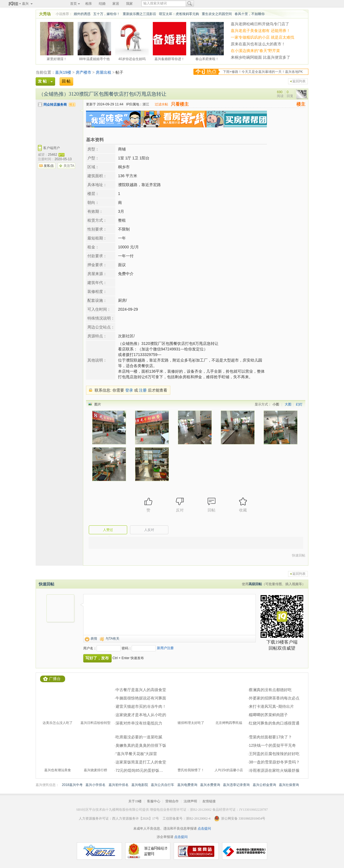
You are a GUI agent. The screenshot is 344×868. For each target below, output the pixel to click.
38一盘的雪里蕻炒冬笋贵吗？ (274, 762)
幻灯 (299, 404)
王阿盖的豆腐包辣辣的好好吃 (274, 754)
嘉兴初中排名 (119, 785)
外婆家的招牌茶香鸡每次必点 (274, 698)
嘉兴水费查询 (210, 785)
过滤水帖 (161, 104)
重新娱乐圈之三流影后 (139, 14)
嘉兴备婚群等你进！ (169, 58)
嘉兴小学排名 (95, 785)
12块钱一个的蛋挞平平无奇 (272, 745)
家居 (116, 4)
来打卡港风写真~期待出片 (271, 706)
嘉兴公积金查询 (264, 785)
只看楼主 (180, 104)
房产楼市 (83, 72)
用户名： (90, 648)
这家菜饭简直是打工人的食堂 (141, 762)
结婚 (102, 4)
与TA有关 (112, 639)
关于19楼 (135, 801)
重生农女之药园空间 (217, 14)
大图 (288, 404)
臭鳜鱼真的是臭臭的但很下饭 (141, 745)
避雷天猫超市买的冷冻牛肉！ (141, 706)
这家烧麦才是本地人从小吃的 (141, 715)
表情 (94, 639)
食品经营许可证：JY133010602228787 (240, 810)
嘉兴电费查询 (187, 785)
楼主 (301, 104)
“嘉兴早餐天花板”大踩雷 (136, 754)
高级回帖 (255, 584)
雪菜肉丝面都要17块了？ (271, 737)
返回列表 (299, 81)
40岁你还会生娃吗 (132, 58)
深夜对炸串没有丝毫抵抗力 (139, 723)
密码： (127, 648)
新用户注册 (165, 648)
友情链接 (209, 801)
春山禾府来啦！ (207, 58)
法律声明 (190, 801)
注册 (143, 390)
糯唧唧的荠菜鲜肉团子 (268, 715)
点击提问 (204, 829)
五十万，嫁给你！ (107, 14)
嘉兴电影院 (140, 785)
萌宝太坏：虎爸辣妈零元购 (179, 14)
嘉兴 (25, 4)
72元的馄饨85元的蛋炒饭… (139, 770)
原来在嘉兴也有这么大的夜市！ (258, 44)
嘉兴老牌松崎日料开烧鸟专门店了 (260, 24)
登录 (129, 390)
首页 (73, 4)
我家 (129, 4)
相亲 (89, 4)
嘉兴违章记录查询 (236, 785)
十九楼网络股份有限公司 (124, 810)
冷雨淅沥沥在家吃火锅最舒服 (274, 770)
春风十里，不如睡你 (250, 14)
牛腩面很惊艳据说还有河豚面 (141, 698)
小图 (276, 404)
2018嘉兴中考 (72, 785)
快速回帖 (299, 555)
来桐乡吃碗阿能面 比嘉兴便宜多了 (261, 57)
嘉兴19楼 (63, 72)
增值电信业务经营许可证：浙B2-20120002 (181, 810)
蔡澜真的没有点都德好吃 (270, 690)
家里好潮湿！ (57, 58)
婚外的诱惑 (82, 14)
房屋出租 (104, 72)
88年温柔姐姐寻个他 (94, 58)
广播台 (55, 679)
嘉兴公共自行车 (163, 785)
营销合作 (172, 801)
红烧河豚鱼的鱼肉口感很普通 (274, 723)
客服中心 (154, 801)
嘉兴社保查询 (289, 785)
